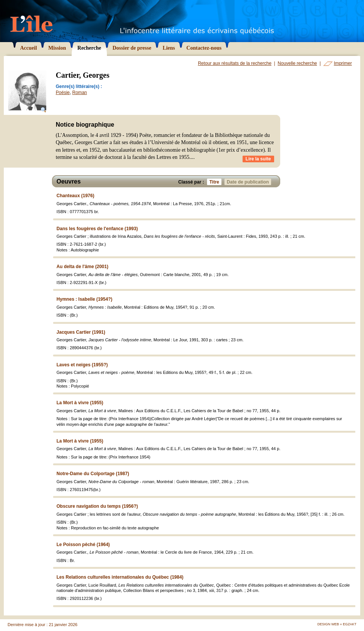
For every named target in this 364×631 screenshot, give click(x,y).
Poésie (63, 93)
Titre (215, 182)
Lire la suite (258, 159)
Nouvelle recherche (297, 63)
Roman (79, 93)
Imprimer (343, 63)
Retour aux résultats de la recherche (235, 63)
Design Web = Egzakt (337, 624)
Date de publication (249, 182)
